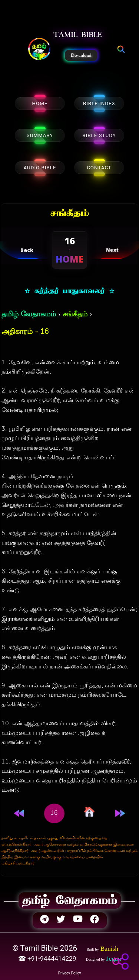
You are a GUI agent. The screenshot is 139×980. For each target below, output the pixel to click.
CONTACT (99, 168)
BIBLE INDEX (99, 103)
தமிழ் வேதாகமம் (29, 315)
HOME (40, 103)
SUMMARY (40, 135)
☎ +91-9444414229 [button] (48, 958)
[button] (39, 50)
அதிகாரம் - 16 (25, 332)
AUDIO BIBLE (40, 168)
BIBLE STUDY (99, 135)
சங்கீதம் (75, 315)
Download (81, 55)
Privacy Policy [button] (70, 973)
